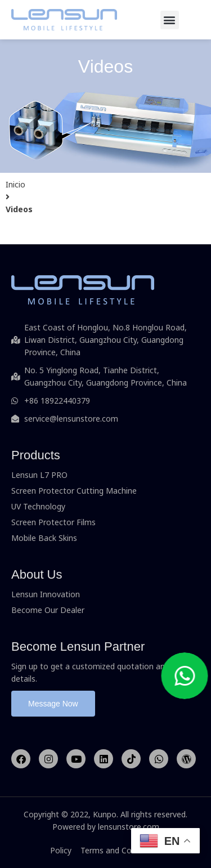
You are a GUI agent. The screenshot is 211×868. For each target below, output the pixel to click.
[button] (170, 20)
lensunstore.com (129, 827)
